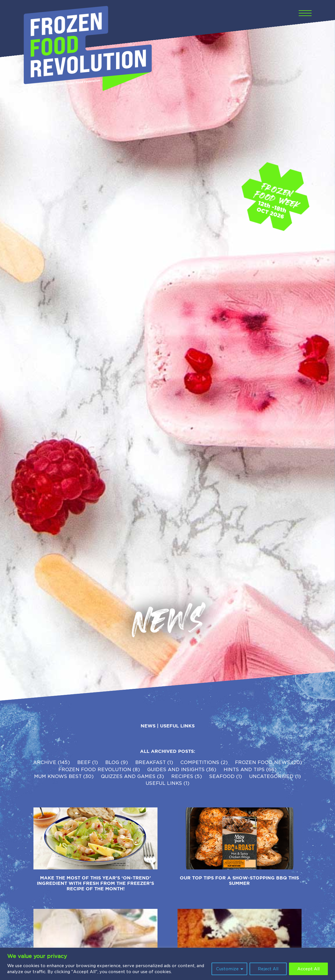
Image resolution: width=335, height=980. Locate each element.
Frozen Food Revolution (95, 770)
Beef (84, 762)
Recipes (182, 776)
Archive (45, 762)
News (148, 726)
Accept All (308, 969)
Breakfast (150, 762)
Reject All (268, 969)
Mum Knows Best (58, 776)
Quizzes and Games (128, 776)
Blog (112, 762)
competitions (200, 762)
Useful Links (177, 726)
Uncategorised (271, 776)
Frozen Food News (263, 762)
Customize (227, 969)
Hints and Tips (244, 770)
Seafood (222, 776)
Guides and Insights (176, 770)
